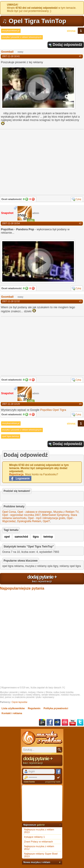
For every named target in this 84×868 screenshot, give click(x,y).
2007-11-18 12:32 (11, 301)
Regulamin (34, 708)
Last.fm (65, 722)
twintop (48, 537)
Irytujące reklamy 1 (34, 837)
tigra (36, 537)
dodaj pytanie (42, 578)
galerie (41, 825)
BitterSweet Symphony (56, 515)
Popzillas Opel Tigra (53, 410)
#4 (80, 404)
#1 (80, 56)
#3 (80, 301)
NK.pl (57, 722)
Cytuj (78, 199)
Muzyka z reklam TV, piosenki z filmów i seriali (42, 738)
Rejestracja (16, 474)
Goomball (7, 52)
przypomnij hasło (53, 782)
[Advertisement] (34, 346)
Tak (27, 199)
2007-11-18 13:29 (11, 404)
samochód (21, 537)
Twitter (80, 722)
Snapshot (7, 213)
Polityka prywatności (56, 708)
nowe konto (29, 782)
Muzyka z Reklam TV (66, 512)
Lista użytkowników (13, 708)
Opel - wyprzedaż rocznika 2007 (21, 515)
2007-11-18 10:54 (11, 223)
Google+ (42, 722)
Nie (33, 199)
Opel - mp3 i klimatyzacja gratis (47, 518)
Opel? (46, 521)
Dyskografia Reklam (29, 521)
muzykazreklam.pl (11, 31)
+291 (31, 221)
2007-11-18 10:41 (11, 56)
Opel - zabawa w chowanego (34, 512)
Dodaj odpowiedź (67, 45)
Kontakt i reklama (12, 713)
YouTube (73, 722)
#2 (80, 223)
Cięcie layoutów (19, 702)
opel (7, 537)
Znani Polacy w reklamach (39, 842)
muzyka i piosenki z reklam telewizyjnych (22, 37)
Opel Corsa (9, 512)
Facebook (50, 722)
